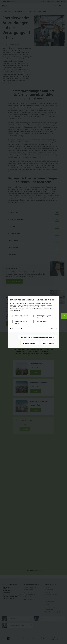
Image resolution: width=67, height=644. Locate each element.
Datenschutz (16, 329)
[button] (64, 316)
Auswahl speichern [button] (30, 343)
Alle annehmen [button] (49, 343)
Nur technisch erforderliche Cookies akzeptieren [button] (37, 337)
